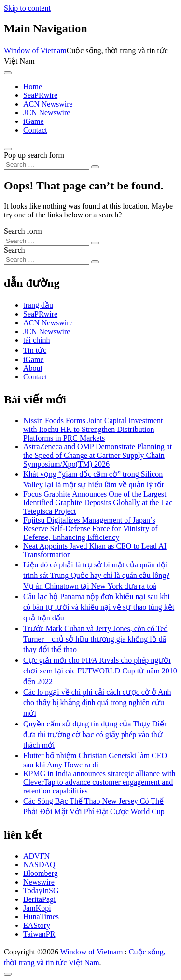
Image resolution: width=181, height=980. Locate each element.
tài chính (37, 340)
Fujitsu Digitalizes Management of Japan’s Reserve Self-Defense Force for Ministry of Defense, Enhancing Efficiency (90, 529)
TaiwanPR (39, 934)
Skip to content (27, 8)
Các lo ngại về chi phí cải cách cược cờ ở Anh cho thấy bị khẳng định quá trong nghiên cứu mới (97, 703)
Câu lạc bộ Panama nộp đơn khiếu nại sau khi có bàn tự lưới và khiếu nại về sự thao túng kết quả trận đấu (99, 607)
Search (14, 250)
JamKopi (37, 908)
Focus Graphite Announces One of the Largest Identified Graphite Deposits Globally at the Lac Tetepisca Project (98, 503)
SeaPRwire (40, 95)
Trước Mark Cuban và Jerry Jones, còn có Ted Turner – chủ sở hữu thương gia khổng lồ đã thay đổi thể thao (95, 639)
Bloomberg (41, 873)
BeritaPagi (40, 899)
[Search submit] (95, 167)
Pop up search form (34, 155)
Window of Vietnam (35, 50)
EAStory (37, 925)
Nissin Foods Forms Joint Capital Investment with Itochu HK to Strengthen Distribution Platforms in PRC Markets (93, 429)
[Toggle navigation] (8, 73)
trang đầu (38, 305)
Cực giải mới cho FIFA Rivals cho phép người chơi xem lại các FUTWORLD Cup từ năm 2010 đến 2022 (100, 671)
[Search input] (47, 165)
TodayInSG (41, 891)
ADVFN (36, 856)
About (33, 368)
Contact (35, 130)
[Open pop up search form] (8, 149)
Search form (23, 231)
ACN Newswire (48, 104)
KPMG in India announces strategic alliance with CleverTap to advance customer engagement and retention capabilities (99, 782)
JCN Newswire (47, 113)
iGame (34, 121)
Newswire (39, 882)
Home (33, 87)
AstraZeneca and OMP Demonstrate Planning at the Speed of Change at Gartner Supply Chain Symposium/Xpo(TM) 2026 (97, 455)
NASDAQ (39, 865)
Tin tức (35, 350)
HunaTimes (41, 917)
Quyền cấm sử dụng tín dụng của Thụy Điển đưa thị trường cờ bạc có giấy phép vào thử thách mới (96, 734)
